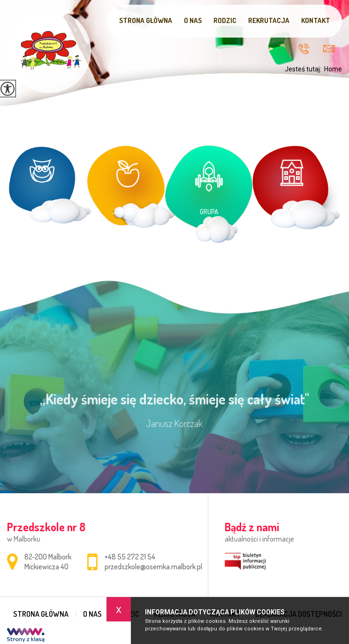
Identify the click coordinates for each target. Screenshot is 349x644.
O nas (193, 20)
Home (333, 69)
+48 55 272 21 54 (304, 49)
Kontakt (316, 20)
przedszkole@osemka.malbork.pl (329, 49)
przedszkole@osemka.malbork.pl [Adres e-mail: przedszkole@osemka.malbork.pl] (153, 566)
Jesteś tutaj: (304, 69)
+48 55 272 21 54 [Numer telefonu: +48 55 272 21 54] (130, 557)
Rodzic (225, 20)
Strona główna (146, 20)
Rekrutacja (269, 20)
